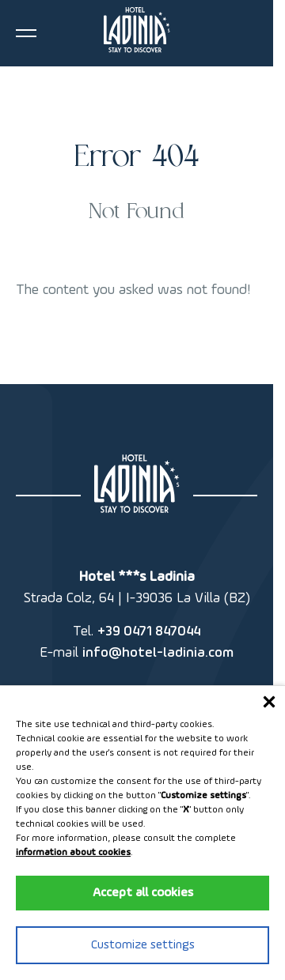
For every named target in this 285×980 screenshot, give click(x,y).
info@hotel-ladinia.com (158, 653)
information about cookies (73, 853)
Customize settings (143, 945)
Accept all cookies (143, 893)
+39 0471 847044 (149, 631)
